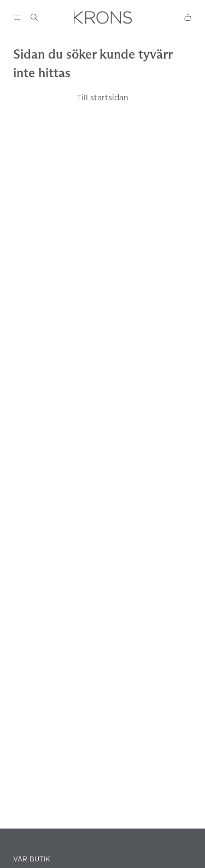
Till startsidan (102, 98)
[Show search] (34, 18)
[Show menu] (17, 17)
